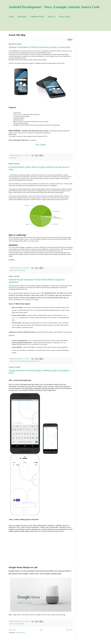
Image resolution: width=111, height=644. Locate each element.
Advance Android (17, 270)
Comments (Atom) (20, 633)
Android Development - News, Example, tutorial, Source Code (54, 7)
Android (15, 158)
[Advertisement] (54, 26)
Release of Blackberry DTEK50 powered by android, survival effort (40, 47)
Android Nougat (25, 361)
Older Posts (69, 630)
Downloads (22, 17)
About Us (52, 17)
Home (12, 17)
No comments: (26, 155)
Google (22, 624)
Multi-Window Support (34, 361)
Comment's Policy (37, 17)
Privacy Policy (65, 17)
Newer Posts (12, 630)
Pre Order (41, 145)
